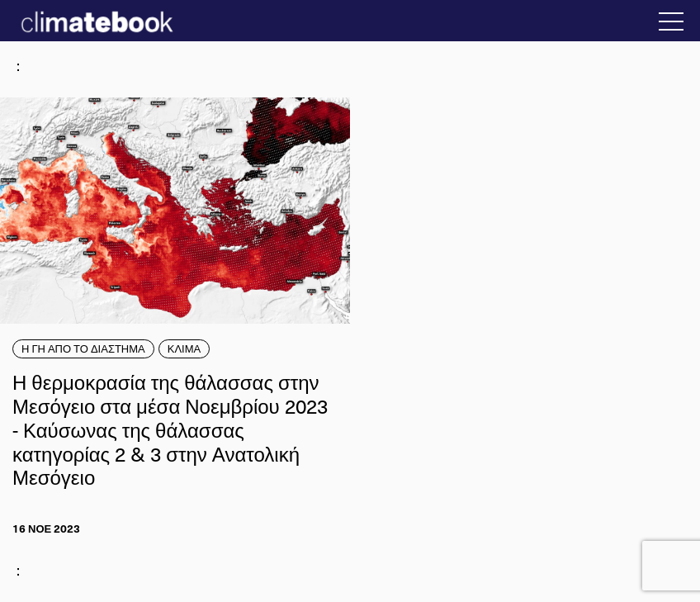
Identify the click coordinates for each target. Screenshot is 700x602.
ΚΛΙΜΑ (184, 348)
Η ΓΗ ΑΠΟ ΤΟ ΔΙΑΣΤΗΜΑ (83, 348)
